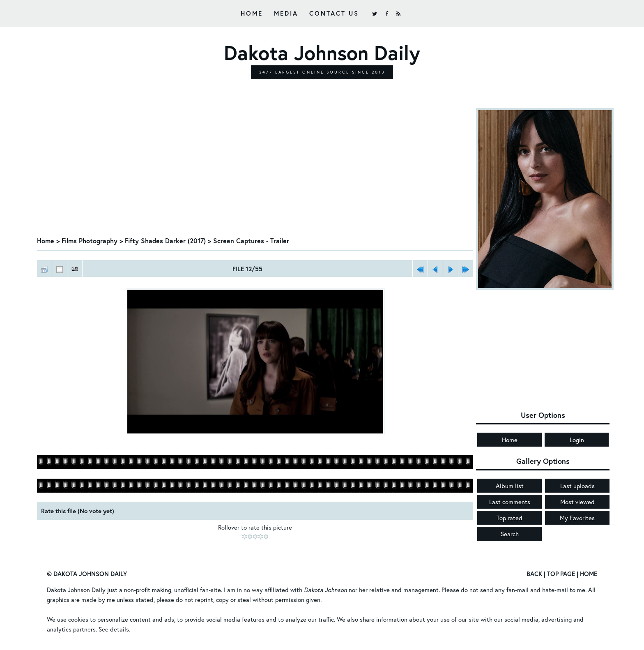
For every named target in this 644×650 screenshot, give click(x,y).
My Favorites (577, 518)
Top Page (561, 574)
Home (252, 13)
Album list (510, 486)
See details (114, 629)
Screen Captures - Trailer (251, 241)
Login (577, 440)
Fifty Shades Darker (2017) (165, 241)
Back (534, 574)
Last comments (510, 502)
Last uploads (577, 486)
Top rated (509, 518)
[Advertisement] (255, 170)
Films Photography (90, 241)
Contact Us (334, 13)
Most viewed (577, 502)
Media (286, 13)
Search (510, 534)
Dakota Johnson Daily (76, 590)
